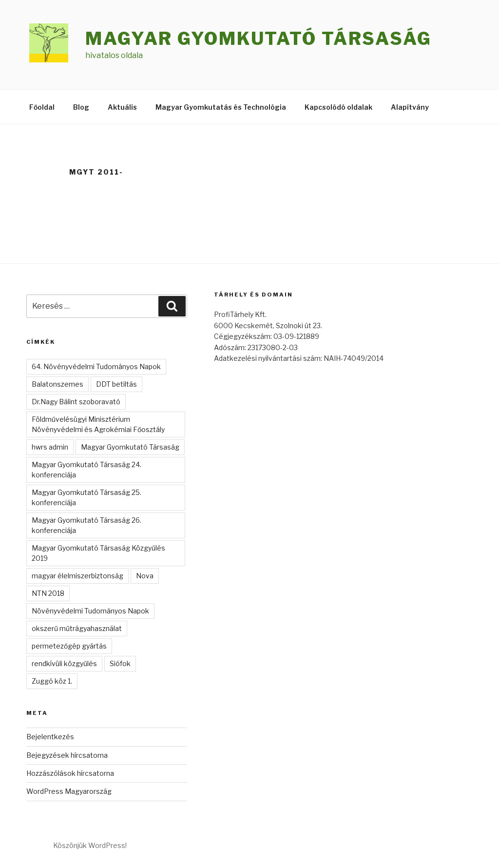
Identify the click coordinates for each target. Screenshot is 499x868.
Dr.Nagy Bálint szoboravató (76, 402)
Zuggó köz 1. (52, 681)
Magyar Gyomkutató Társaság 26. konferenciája (86, 525)
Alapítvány (410, 107)
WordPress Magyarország (69, 791)
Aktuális (122, 107)
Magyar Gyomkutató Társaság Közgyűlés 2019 (98, 553)
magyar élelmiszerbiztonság (77, 576)
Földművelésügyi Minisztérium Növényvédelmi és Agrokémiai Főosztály (98, 424)
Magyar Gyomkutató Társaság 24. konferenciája (86, 470)
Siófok (120, 663)
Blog (81, 107)
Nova (145, 576)
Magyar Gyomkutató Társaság (259, 39)
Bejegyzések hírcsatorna (67, 755)
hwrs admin (50, 447)
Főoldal (42, 107)
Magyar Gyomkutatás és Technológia (221, 107)
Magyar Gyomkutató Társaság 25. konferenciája (86, 497)
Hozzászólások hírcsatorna (70, 773)
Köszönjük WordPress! (90, 845)
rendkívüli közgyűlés (64, 663)
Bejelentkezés (50, 737)
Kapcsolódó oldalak (338, 107)
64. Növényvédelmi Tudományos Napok (96, 366)
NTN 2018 (48, 593)
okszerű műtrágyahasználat (77, 628)
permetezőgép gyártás (69, 646)
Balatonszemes (58, 384)
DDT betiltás (116, 384)
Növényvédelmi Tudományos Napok (90, 611)
